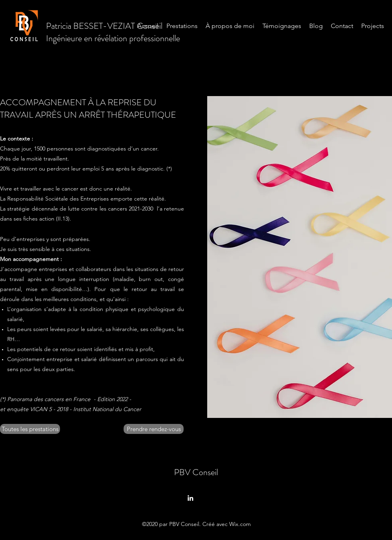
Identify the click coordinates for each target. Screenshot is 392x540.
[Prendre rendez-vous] (154, 429)
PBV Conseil (196, 472)
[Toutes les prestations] (30, 429)
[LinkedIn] (190, 498)
